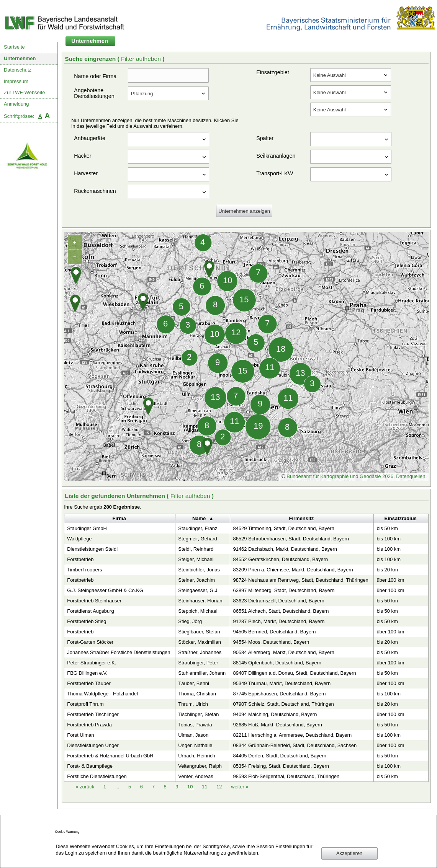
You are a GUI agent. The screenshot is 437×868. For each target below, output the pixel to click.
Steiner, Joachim (196, 580)
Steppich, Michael (198, 611)
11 (205, 787)
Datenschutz (18, 70)
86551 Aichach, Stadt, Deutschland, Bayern (281, 611)
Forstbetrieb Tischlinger (93, 714)
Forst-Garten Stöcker (90, 642)
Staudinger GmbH (87, 528)
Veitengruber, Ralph (200, 766)
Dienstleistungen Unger (93, 745)
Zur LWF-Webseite (24, 92)
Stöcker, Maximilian (200, 642)
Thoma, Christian (197, 694)
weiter (240, 787)
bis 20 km (387, 570)
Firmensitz (302, 518)
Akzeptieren (349, 853)
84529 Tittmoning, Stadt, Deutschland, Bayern (283, 528)
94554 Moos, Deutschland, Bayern (271, 642)
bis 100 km (389, 539)
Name (199, 518)
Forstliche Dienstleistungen (97, 776)
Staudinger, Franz (198, 528)
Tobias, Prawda (195, 725)
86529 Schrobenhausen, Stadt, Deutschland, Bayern (291, 539)
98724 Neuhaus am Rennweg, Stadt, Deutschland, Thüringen (300, 580)
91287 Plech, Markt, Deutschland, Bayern (279, 621)
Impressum (16, 81)
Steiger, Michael (196, 559)
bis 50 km (387, 528)
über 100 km (390, 580)
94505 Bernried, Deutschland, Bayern (274, 632)
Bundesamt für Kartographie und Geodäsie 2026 (340, 476)
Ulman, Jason (193, 735)
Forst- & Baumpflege (90, 766)
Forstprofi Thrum (85, 704)
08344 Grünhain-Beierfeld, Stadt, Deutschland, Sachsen (295, 745)
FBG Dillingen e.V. (87, 673)
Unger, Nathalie (195, 745)
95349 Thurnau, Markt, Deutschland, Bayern (282, 683)
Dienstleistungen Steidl (92, 549)
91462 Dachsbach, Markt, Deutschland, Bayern (285, 549)
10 (191, 787)
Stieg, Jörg (190, 621)
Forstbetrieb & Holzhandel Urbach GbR (110, 756)
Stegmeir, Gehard (198, 539)
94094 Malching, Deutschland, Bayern (275, 714)
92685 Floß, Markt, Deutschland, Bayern (277, 725)
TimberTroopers (84, 570)
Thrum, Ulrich (193, 704)
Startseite (14, 47)
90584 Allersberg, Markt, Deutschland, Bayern (283, 652)
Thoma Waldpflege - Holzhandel (102, 694)
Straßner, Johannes (200, 652)
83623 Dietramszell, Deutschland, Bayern (278, 601)
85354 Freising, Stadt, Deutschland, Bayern (281, 766)
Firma (119, 518)
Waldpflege (79, 539)
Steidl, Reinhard (196, 549)
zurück (86, 787)
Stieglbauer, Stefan (199, 632)
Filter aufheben (142, 59)
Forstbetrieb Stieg (87, 621)
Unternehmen (20, 58)
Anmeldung (16, 104)
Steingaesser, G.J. (198, 590)
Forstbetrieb (80, 559)
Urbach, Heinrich (196, 756)
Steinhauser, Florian (200, 601)
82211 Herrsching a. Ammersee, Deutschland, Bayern (292, 735)
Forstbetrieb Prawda (89, 725)
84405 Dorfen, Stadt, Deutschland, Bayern (279, 756)
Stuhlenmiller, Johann (202, 673)
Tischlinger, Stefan (198, 714)
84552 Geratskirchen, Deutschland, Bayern (280, 559)
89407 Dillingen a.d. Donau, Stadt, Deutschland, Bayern (294, 673)
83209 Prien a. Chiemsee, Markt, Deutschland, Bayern (293, 570)
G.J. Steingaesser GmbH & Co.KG (105, 590)
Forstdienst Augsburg (90, 611)
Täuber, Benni (194, 683)
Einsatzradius (401, 518)
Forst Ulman (81, 735)
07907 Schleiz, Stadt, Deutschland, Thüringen (283, 704)
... (117, 787)
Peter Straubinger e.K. (92, 663)
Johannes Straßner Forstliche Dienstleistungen (119, 652)
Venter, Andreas (196, 776)
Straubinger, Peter (198, 663)
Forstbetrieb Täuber (89, 683)
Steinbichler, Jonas (199, 570)
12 (220, 787)
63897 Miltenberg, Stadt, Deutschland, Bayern (284, 590)
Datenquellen (411, 476)
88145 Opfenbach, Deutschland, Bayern (277, 663)
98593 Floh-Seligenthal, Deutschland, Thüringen (286, 776)
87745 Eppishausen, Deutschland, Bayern (279, 694)
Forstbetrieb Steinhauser (94, 601)
